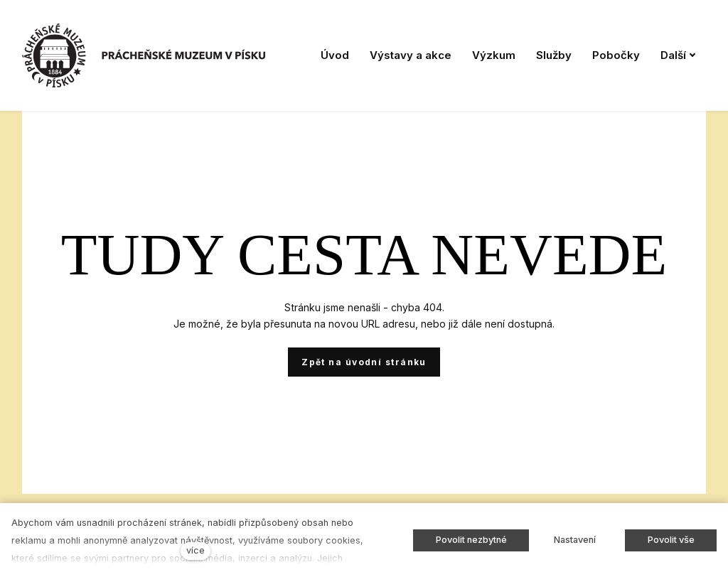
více (196, 550)
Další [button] (678, 55)
